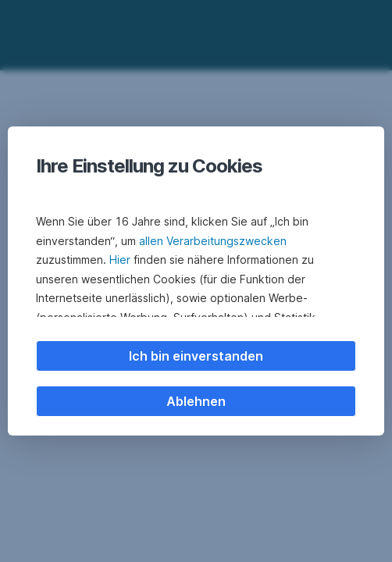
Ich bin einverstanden (196, 356)
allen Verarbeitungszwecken (213, 241)
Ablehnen (196, 401)
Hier (120, 260)
